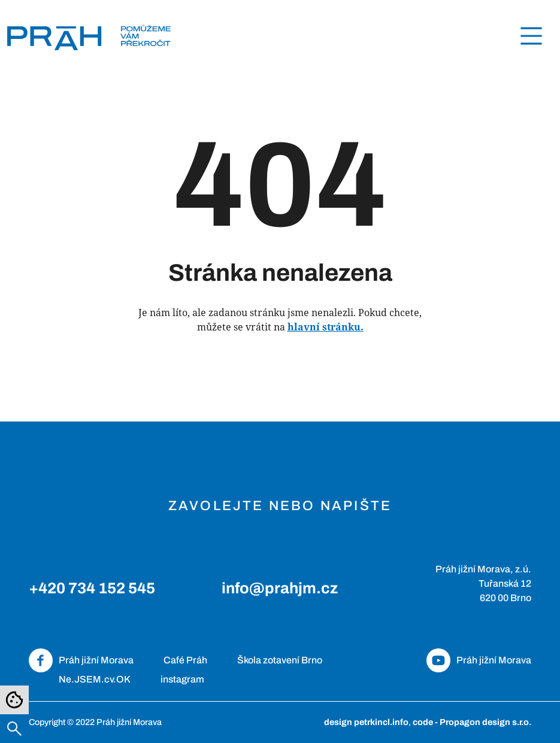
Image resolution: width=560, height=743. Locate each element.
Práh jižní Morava (96, 660)
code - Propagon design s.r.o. (472, 722)
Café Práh (185, 660)
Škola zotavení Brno (280, 660)
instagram (182, 679)
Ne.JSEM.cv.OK (95, 679)
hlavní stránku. (326, 327)
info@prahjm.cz (280, 588)
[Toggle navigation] (531, 36)
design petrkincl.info (366, 722)
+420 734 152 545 (92, 588)
